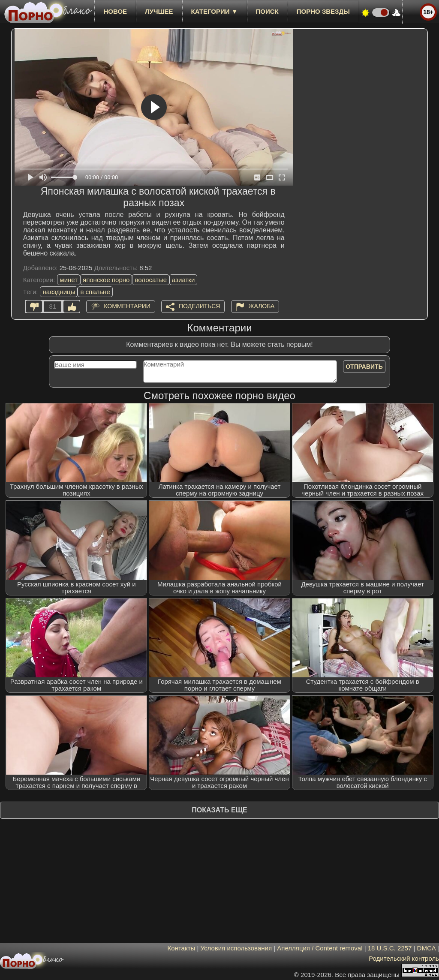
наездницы (59, 292)
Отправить (364, 367)
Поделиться (199, 306)
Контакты (182, 948)
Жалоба (262, 306)
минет (69, 280)
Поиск (267, 11)
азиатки (183, 280)
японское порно (106, 280)
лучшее (159, 11)
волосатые (151, 280)
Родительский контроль (404, 958)
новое (115, 11)
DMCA (426, 948)
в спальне (95, 292)
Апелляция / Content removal (320, 948)
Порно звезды (323, 11)
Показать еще (219, 810)
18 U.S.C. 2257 (390, 948)
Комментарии (127, 306)
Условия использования (236, 948)
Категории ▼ (215, 11)
